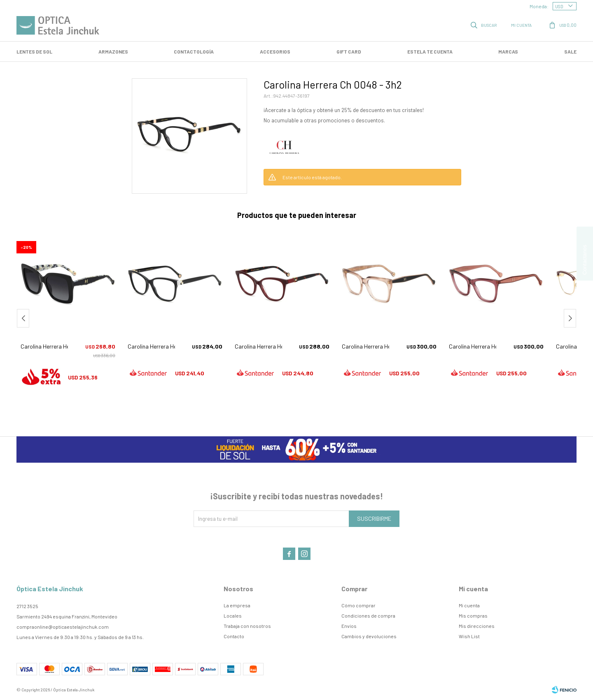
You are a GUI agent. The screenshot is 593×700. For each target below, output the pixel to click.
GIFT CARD (349, 52)
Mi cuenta (469, 605)
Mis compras (473, 616)
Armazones (113, 52)
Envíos (349, 626)
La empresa (237, 605)
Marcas (508, 52)
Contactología (194, 52)
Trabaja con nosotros (247, 626)
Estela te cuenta (430, 52)
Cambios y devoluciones (369, 636)
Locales (233, 616)
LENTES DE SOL (34, 52)
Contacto (234, 636)
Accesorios (275, 52)
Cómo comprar (358, 605)
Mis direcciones (477, 626)
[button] (570, 318)
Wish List (469, 636)
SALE (570, 52)
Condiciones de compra (368, 616)
